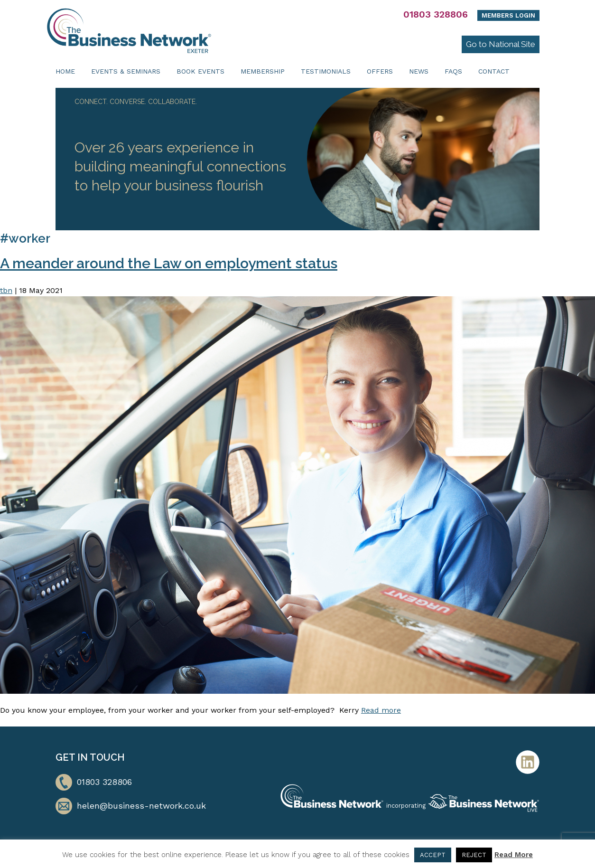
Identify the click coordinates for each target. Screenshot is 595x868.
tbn (6, 290)
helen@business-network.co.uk (141, 806)
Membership (263, 71)
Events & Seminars (126, 71)
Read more (381, 710)
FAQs (453, 71)
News (419, 71)
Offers (380, 71)
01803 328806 (436, 14)
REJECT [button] (474, 855)
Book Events (200, 71)
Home (65, 71)
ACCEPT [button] (433, 855)
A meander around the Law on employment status (169, 263)
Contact (494, 71)
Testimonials (326, 71)
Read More (514, 855)
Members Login (508, 15)
